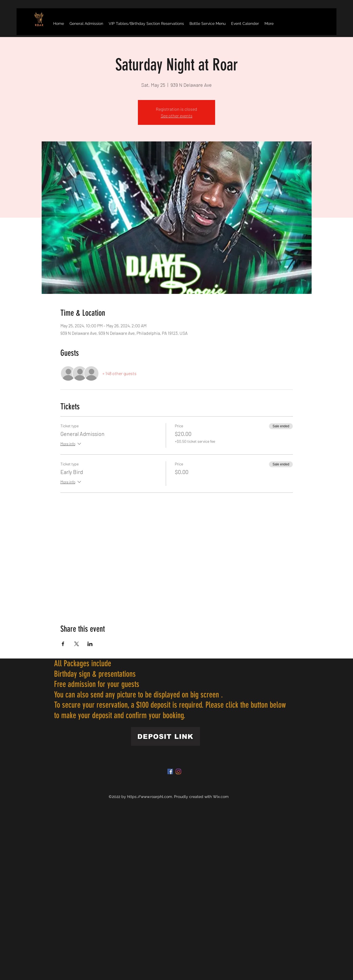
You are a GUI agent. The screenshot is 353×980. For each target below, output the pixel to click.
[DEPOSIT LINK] (165, 736)
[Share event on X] (77, 644)
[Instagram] (178, 771)
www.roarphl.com (156, 797)
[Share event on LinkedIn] (90, 644)
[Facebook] (170, 771)
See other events (177, 116)
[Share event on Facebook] (63, 644)
